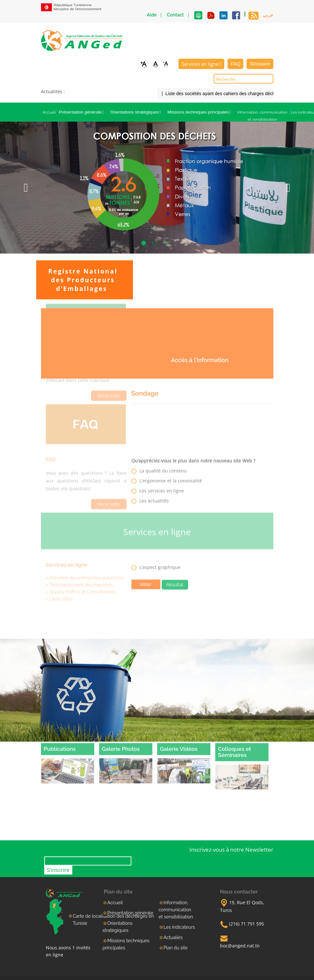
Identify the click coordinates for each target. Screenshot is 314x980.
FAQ (236, 64)
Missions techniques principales (201, 112)
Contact (175, 15)
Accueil (49, 112)
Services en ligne (202, 64)
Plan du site (176, 948)
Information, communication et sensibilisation (262, 116)
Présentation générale (83, 112)
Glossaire (260, 64)
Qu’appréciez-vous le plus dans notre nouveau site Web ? (193, 458)
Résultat (175, 582)
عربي (268, 15)
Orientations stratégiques (137, 112)
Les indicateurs (179, 927)
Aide (152, 15)
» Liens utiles (59, 590)
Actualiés (173, 937)
